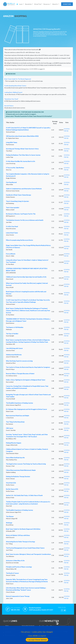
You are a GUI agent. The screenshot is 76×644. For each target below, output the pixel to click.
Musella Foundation (58, 632)
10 (67, 131)
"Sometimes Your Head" (11, 99)
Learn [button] (21, 4)
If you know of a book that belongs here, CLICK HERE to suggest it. (25, 69)
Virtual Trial (25, 632)
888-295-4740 (15, 609)
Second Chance (9, 106)
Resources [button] (47, 4)
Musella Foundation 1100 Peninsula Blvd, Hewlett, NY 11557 (41, 609)
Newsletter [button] (28, 4)
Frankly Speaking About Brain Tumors (15, 86)
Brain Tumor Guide (10, 629)
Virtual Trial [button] (38, 4)
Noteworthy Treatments (28, 626)
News (23, 629)
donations (67, 4)
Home (7, 626)
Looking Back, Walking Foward (13, 92)
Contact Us (8, 632)
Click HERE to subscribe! (46, 628)
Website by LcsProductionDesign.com (49, 637)
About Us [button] (55, 4)
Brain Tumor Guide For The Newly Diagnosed (18, 79)
